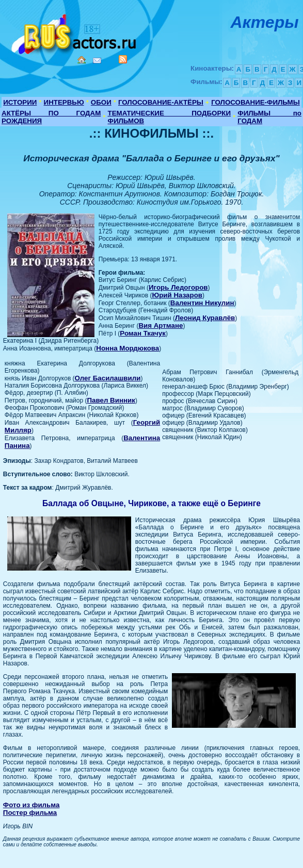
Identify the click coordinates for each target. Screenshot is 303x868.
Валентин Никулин (202, 303)
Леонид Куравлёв (205, 318)
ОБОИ (101, 102)
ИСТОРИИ (20, 102)
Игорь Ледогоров (178, 287)
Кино (75, 32)
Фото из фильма (31, 805)
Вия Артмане (161, 326)
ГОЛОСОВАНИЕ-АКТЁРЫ (161, 102)
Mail (97, 61)
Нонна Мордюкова (127, 348)
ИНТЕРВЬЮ (64, 102)
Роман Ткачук (143, 333)
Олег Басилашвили (108, 378)
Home (82, 60)
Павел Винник (111, 400)
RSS (123, 59)
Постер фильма (30, 813)
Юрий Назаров (177, 295)
